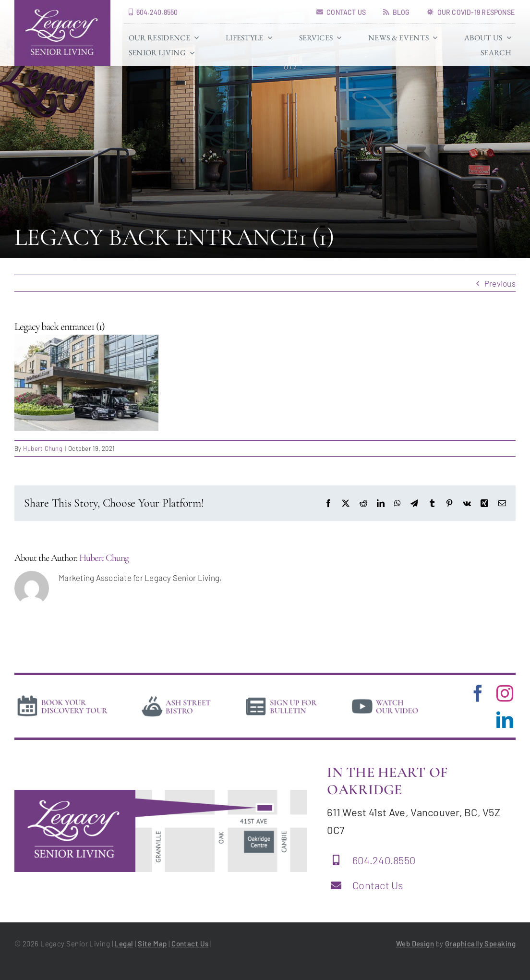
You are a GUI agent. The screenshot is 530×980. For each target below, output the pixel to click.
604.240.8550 (384, 860)
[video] (385, 698)
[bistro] (176, 698)
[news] (282, 698)
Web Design (415, 944)
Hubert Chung (43, 448)
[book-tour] (62, 697)
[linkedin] (505, 720)
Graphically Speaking (480, 944)
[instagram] (505, 693)
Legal (124, 944)
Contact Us (378, 885)
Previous (500, 283)
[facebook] (478, 693)
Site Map (152, 944)
